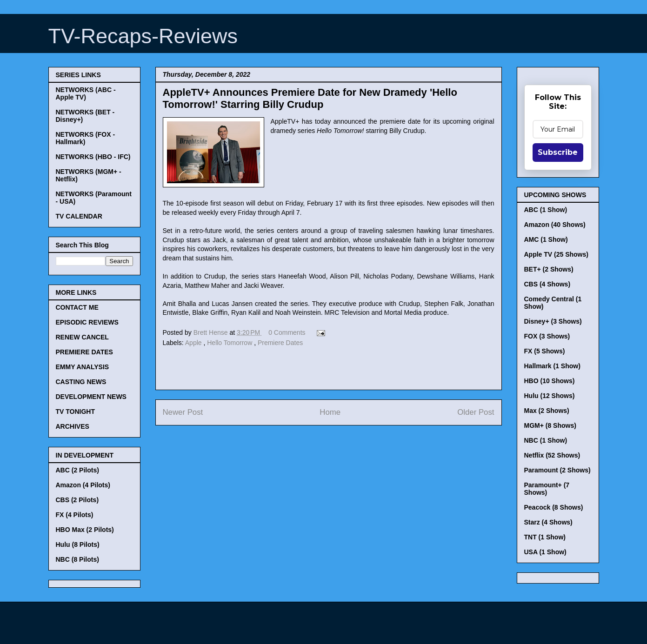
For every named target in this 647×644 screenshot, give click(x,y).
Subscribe (558, 152)
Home (330, 412)
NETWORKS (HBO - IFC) (93, 157)
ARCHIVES (73, 426)
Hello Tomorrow (230, 343)
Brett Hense (212, 332)
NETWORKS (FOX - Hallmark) (86, 138)
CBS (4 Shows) (547, 284)
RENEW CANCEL (82, 337)
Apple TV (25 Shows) (556, 254)
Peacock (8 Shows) (554, 507)
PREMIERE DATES (84, 352)
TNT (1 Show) (545, 537)
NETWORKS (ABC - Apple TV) (86, 93)
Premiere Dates (280, 343)
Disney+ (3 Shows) (553, 321)
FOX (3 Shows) (547, 336)
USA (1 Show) (545, 552)
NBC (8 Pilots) (77, 559)
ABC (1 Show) (546, 210)
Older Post (476, 412)
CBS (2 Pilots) (77, 500)
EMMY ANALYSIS (83, 367)
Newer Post (183, 412)
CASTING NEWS (81, 382)
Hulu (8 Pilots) (78, 544)
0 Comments (287, 332)
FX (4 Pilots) (75, 515)
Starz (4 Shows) (548, 522)
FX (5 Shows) (545, 351)
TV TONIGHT (76, 412)
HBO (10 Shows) (550, 381)
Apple (194, 343)
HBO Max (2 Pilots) (85, 530)
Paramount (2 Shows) (557, 470)
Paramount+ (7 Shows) (547, 489)
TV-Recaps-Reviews (143, 36)
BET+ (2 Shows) (549, 269)
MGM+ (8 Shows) (550, 425)
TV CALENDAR (79, 216)
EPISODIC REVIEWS (87, 322)
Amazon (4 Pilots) (83, 485)
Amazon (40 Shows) (555, 225)
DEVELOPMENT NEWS (91, 397)
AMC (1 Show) (546, 239)
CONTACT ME (77, 307)
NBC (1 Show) (546, 440)
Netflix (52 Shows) (552, 455)
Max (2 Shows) (547, 411)
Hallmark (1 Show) (552, 366)
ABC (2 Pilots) (77, 470)
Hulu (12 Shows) (550, 396)
